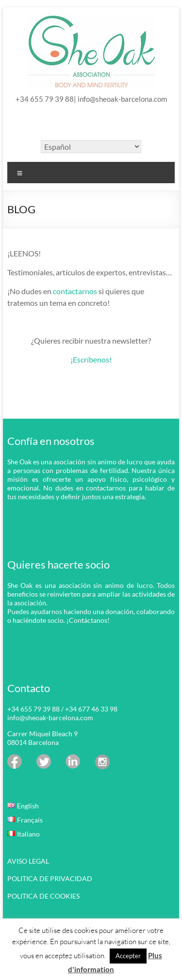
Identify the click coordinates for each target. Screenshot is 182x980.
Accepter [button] (128, 956)
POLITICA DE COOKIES (43, 896)
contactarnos (75, 291)
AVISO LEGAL (28, 861)
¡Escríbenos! (91, 359)
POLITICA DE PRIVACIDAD (50, 878)
